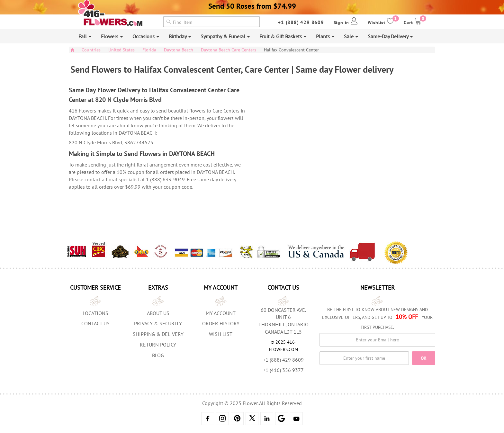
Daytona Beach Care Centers (229, 50)
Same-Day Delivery (390, 36)
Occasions (146, 36)
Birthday (180, 36)
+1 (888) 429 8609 (301, 22)
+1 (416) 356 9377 (283, 370)
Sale (351, 36)
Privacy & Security (158, 323)
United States (122, 50)
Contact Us (95, 323)
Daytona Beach (179, 50)
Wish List (221, 334)
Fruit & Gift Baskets (283, 36)
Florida (149, 50)
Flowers (112, 36)
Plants (325, 36)
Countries (91, 50)
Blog (158, 355)
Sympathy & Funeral (225, 36)
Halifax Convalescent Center (291, 50)
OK (424, 358)
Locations (95, 313)
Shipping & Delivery (158, 334)
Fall (85, 36)
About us (158, 313)
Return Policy (158, 345)
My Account (221, 313)
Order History (221, 323)
